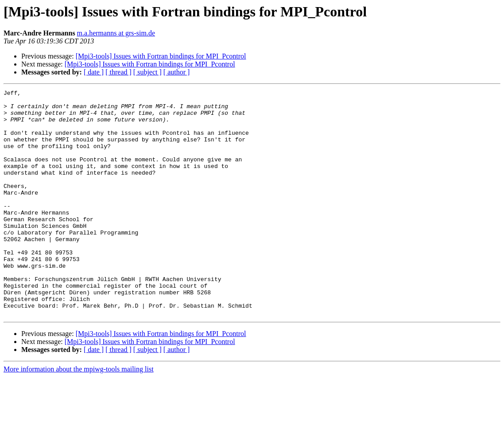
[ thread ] (118, 72)
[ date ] (94, 72)
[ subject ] (147, 72)
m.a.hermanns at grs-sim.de (116, 33)
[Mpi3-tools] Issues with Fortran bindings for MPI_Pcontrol (161, 56)
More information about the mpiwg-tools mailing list (79, 414)
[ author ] (177, 72)
